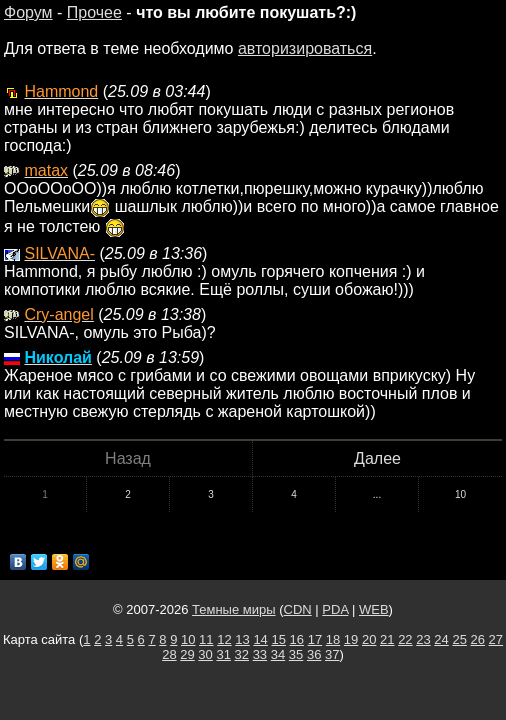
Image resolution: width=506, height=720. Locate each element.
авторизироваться (305, 48)
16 (297, 639)
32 (242, 654)
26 (478, 639)
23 (423, 639)
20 (369, 639)
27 (496, 639)
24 (441, 639)
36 (314, 654)
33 (260, 654)
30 (205, 654)
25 (459, 639)
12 (224, 639)
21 (387, 639)
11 (206, 639)
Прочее (94, 12)
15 (278, 639)
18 (333, 639)
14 (260, 639)
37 (332, 654)
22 (405, 639)
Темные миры (234, 609)
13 (242, 639)
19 (351, 639)
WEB (374, 609)
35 (296, 654)
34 (278, 654)
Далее (377, 458)
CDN (298, 609)
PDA (335, 609)
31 (223, 654)
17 (315, 639)
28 (169, 654)
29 (187, 654)
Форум (28, 12)
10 (460, 494)
